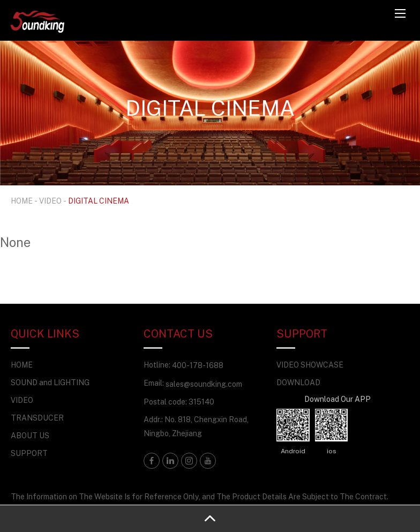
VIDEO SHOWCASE (310, 365)
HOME (22, 201)
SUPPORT (29, 453)
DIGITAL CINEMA (99, 201)
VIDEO (50, 201)
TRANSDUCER (37, 418)
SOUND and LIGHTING (50, 382)
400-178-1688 (198, 365)
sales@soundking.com (204, 384)
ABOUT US (30, 435)
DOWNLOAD (298, 382)
